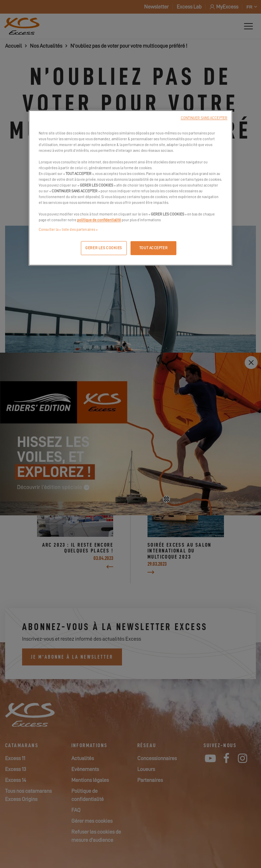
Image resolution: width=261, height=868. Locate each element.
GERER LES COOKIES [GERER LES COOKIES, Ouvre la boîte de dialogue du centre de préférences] (104, 248)
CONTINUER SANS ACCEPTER (204, 118)
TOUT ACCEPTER (153, 248)
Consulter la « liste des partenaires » (68, 230)
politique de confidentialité (99, 220)
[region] (130, 188)
